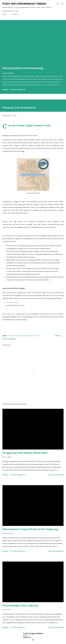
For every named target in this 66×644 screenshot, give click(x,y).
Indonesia (12, 339)
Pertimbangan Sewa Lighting (20, 605)
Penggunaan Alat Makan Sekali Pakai (25, 453)
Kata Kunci (23, 336)
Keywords (32, 336)
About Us (15, 14)
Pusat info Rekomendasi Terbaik (24, 4)
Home (5, 14)
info (9, 336)
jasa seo (15, 336)
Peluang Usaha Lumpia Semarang (23, 68)
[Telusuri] (57, 4)
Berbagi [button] (5, 90)
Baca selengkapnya (56, 475)
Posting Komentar (18, 90)
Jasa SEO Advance (12, 303)
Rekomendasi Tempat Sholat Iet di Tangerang (30, 529)
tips (38, 336)
